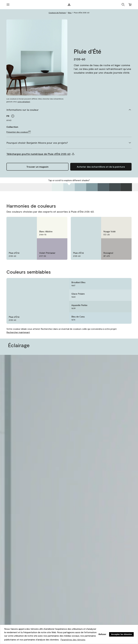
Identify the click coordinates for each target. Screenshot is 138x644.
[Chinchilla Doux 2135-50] (81, 187)
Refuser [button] (102, 634)
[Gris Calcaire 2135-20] (115, 187)
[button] (123, 5)
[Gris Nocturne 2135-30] (103, 187)
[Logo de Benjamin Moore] (69, 5)
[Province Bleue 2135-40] (92, 187)
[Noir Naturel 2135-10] (126, 187)
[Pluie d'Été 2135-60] (69, 187)
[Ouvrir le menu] (8, 5)
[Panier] (130, 5)
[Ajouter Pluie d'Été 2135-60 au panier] (101, 167)
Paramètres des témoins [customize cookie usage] (73, 639)
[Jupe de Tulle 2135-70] (58, 187)
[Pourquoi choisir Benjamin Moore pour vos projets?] (69, 143)
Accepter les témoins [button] (121, 634)
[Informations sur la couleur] (69, 110)
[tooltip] (13, 116)
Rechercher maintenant (18, 332)
